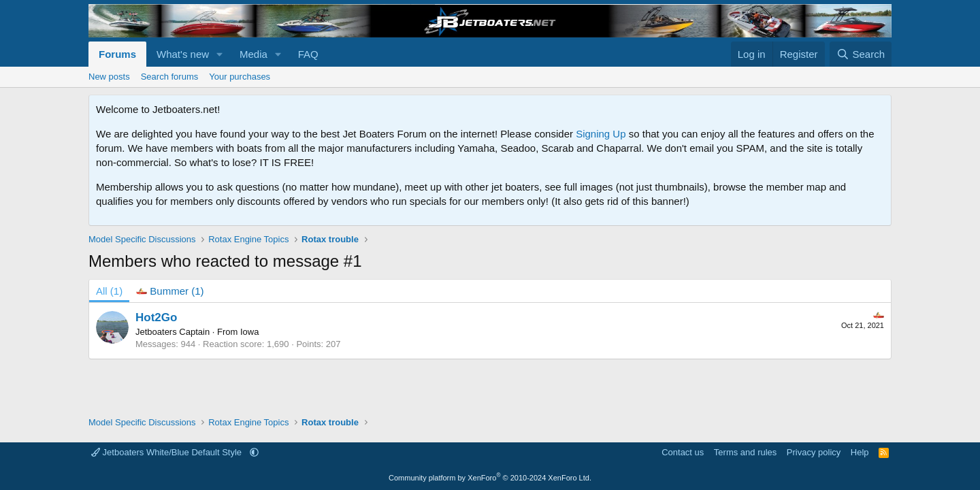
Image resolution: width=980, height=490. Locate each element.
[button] (220, 54)
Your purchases (240, 77)
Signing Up (601, 134)
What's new (183, 54)
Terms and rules (745, 452)
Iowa (249, 332)
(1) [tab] (109, 291)
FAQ (308, 54)
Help (860, 452)
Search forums (170, 77)
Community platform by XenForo (490, 478)
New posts (109, 77)
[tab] (170, 291)
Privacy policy (814, 452)
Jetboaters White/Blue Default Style (168, 452)
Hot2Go (156, 317)
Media (254, 54)
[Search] (861, 54)
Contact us (683, 452)
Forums (117, 54)
